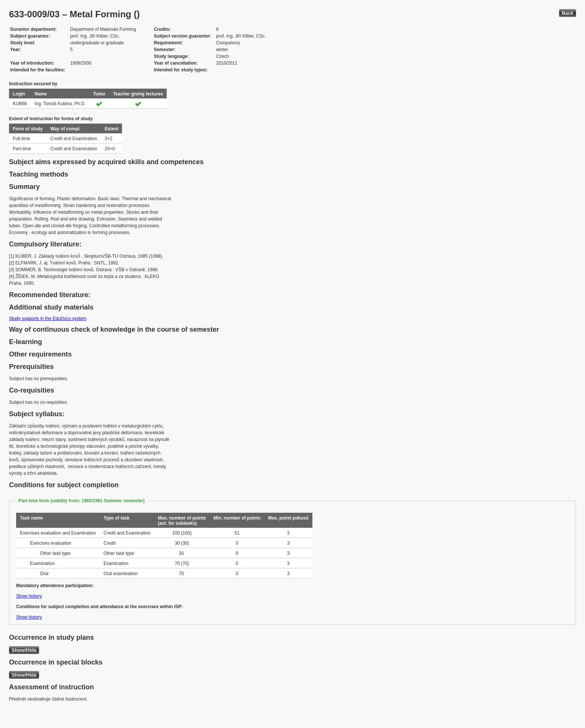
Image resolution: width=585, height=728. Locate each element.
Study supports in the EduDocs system (48, 319)
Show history (29, 596)
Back (568, 13)
